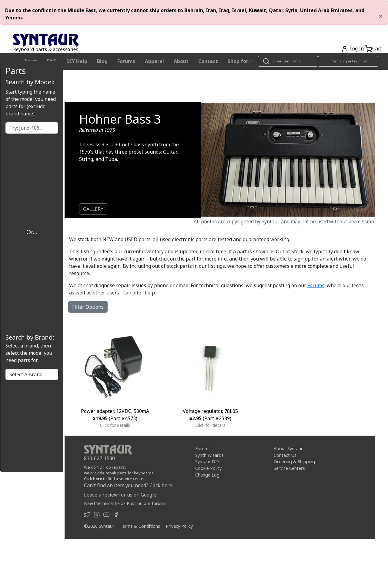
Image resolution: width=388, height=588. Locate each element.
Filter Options (88, 307)
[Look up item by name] (288, 61)
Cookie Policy (208, 468)
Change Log (207, 475)
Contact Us (285, 455)
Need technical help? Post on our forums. (126, 503)
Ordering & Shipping (294, 462)
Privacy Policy (179, 526)
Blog (102, 61)
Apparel (154, 61)
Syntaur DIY (207, 462)
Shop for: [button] (239, 61)
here (98, 479)
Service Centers (289, 468)
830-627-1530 (99, 458)
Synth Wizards (209, 455)
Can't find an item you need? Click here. (129, 485)
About (181, 61)
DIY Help (77, 61)
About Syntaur (288, 448)
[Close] (381, 16)
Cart (377, 48)
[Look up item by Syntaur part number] (348, 61)
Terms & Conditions (140, 526)
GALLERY (93, 209)
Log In (357, 48)
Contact (208, 61)
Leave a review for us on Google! (121, 495)
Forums (126, 61)
